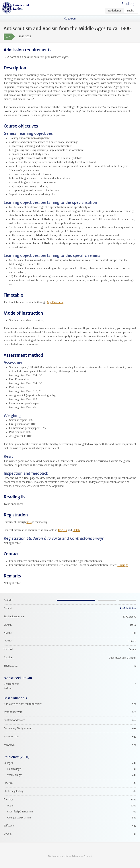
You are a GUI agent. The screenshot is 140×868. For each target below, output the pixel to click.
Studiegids (130, 4)
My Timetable (55, 302)
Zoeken (72, 19)
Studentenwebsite (58, 856)
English (62, 530)
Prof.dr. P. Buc (128, 609)
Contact (88, 856)
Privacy (76, 856)
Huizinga (123, 565)
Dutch (76, 530)
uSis (29, 522)
